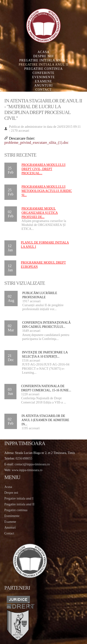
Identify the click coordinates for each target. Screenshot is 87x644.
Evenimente (44, 77)
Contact (43, 90)
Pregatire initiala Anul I (43, 60)
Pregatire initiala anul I (19, 498)
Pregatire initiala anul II (19, 504)
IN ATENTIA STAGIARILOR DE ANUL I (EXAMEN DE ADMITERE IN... (45, 420)
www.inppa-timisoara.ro (27, 470)
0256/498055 (24, 458)
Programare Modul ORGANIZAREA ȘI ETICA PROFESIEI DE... (40, 213)
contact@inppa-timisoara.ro (32, 464)
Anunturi (43, 86)
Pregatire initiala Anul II (44, 65)
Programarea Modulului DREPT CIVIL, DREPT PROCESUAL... (43, 169)
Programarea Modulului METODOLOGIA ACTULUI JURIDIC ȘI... (47, 191)
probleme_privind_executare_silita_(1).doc (37, 143)
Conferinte (43, 73)
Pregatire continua (44, 69)
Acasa (43, 52)
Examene (43, 81)
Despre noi (43, 56)
